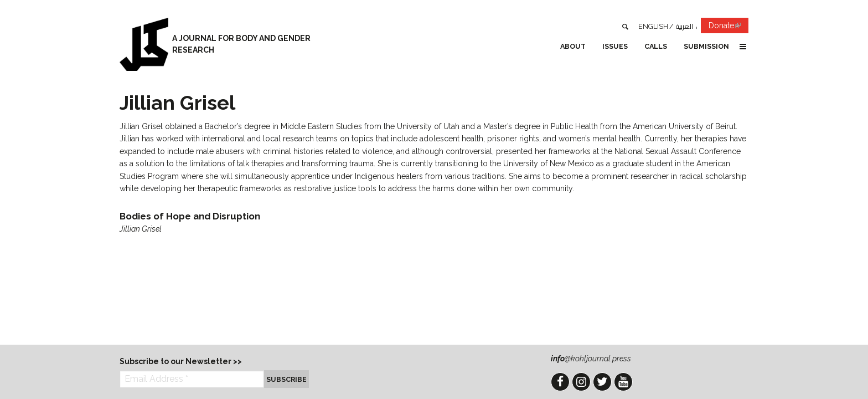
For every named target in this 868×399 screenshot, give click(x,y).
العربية (684, 26)
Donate (728, 27)
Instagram (581, 382)
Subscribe (286, 379)
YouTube (623, 382)
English (653, 26)
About (573, 46)
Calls (656, 46)
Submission (706, 46)
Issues (615, 46)
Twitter (602, 382)
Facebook (560, 382)
